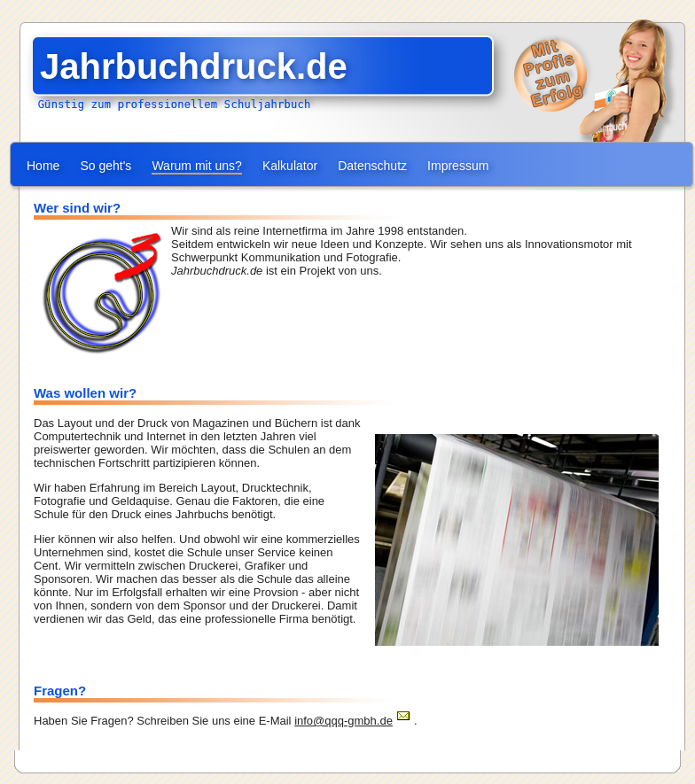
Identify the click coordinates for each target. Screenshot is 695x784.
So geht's (105, 166)
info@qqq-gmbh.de (344, 721)
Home (43, 166)
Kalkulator (290, 166)
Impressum (458, 166)
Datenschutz (372, 166)
